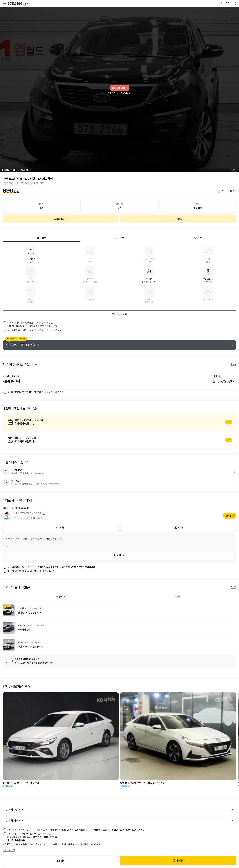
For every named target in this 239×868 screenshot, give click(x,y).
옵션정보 (42, 238)
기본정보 (119, 238)
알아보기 (119, 422)
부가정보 (197, 238)
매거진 (178, 597)
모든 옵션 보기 (119, 314)
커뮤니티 (61, 597)
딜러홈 (228, 516)
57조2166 (19, 4)
